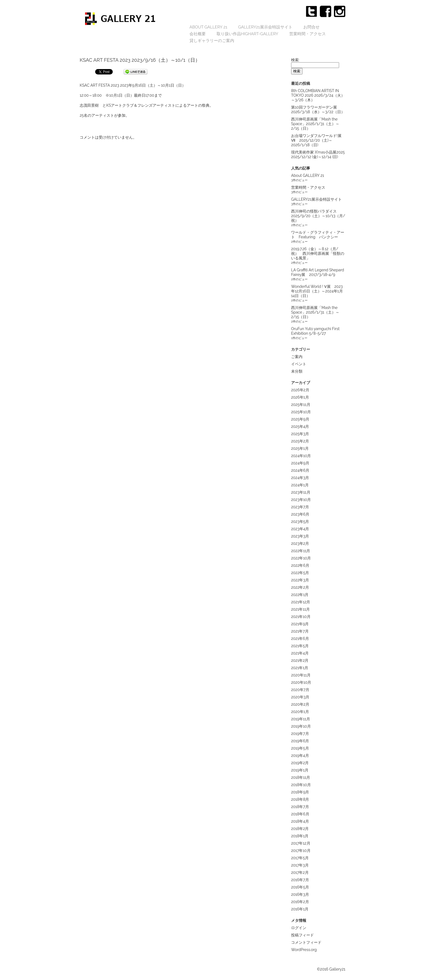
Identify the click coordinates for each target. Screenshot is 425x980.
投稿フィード (302, 935)
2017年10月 (301, 851)
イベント (299, 364)
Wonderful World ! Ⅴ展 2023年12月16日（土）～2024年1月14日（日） (317, 291)
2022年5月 (300, 573)
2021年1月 (300, 668)
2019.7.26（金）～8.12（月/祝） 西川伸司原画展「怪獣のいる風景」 (318, 253)
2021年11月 (300, 609)
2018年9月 (300, 792)
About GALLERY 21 (208, 27)
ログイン (299, 928)
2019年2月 (300, 763)
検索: (295, 60)
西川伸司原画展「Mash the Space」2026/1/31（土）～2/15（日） (315, 124)
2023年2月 (300, 543)
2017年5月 (300, 858)
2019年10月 (301, 726)
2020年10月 (301, 682)
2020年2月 (300, 704)
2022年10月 (301, 558)
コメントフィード (306, 942)
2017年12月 (301, 843)
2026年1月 (300, 397)
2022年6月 (300, 565)
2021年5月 (300, 646)
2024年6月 (300, 470)
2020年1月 (300, 712)
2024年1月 (300, 485)
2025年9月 (300, 419)
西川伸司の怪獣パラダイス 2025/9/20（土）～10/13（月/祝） (318, 216)
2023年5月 (300, 522)
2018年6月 (300, 814)
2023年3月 (300, 536)
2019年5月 (300, 748)
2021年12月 (301, 602)
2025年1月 (300, 448)
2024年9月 (300, 463)
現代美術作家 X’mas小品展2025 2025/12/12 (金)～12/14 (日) (318, 154)
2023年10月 (301, 500)
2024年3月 (300, 478)
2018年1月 (300, 836)
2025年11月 (301, 405)
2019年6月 (300, 741)
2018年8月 (300, 799)
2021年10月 (301, 617)
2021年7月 (300, 631)
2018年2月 (300, 829)
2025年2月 (300, 441)
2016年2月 (300, 902)
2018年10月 (301, 785)
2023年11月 (301, 492)
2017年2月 (300, 872)
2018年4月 (300, 821)
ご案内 (297, 357)
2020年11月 (301, 675)
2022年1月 (300, 595)
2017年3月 (300, 865)
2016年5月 (300, 887)
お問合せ (311, 27)
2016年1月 (300, 909)
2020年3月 (300, 697)
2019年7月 (300, 734)
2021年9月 (300, 624)
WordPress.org (304, 950)
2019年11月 (301, 719)
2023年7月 (300, 507)
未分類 (297, 371)
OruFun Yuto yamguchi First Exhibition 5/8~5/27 (315, 331)
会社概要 (198, 34)
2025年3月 (300, 434)
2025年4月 (300, 426)
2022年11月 (301, 551)
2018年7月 (300, 807)
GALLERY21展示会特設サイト (265, 27)
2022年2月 (300, 587)
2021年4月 (300, 653)
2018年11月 (301, 777)
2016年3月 (300, 894)
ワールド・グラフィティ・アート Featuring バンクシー (318, 235)
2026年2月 (300, 390)
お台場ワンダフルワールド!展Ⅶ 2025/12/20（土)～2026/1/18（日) (316, 140)
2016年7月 (300, 880)
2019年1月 (300, 770)
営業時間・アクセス (308, 34)
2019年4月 (300, 756)
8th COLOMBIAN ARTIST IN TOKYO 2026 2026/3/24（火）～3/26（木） (318, 95)
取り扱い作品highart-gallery (247, 34)
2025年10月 (301, 412)
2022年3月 (300, 580)
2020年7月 (300, 690)
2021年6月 (300, 639)
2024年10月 (301, 456)
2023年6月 (300, 514)
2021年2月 (300, 660)
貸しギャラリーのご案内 (212, 41)
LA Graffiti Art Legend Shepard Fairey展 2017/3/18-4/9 (318, 272)
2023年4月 (300, 529)
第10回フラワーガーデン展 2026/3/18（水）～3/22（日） (318, 110)
